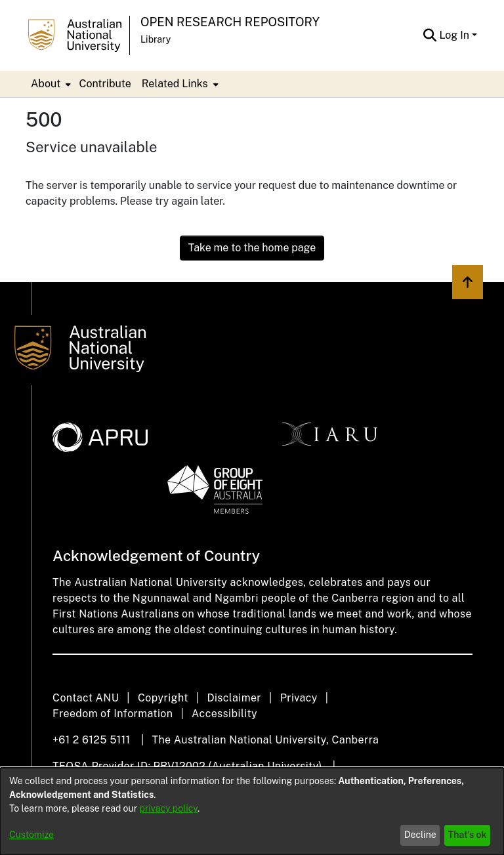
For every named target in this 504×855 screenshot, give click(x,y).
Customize (31, 835)
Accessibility (224, 714)
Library (156, 39)
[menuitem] (50, 84)
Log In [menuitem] (454, 35)
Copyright (163, 698)
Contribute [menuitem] (105, 84)
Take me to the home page (252, 248)
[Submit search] (430, 35)
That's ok (468, 835)
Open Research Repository (230, 22)
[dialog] (252, 811)
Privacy (299, 698)
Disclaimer (234, 698)
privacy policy (169, 808)
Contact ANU (86, 698)
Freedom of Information (113, 714)
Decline (420, 835)
